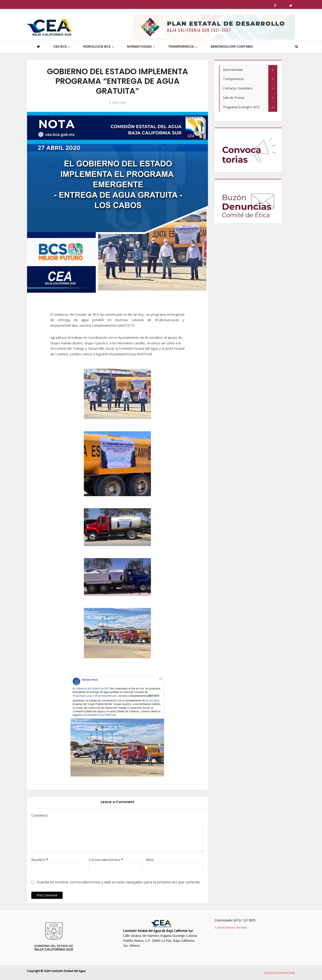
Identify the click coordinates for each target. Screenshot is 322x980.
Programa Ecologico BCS (241, 107)
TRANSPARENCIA (181, 47)
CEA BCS (60, 47)
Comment (39, 815)
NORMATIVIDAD (139, 47)
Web (150, 860)
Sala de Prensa (234, 98)
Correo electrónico (106, 860)
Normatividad (233, 70)
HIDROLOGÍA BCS (97, 47)
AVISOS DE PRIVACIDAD (280, 973)
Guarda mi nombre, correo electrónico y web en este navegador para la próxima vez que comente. (119, 882)
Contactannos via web (231, 927)
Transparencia (233, 79)
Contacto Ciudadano (238, 88)
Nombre (40, 860)
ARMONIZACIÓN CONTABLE (232, 47)
